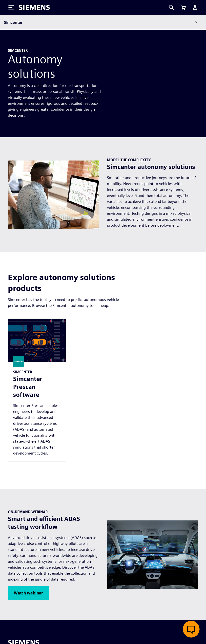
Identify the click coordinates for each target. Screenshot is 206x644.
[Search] (171, 7)
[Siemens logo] (34, 7)
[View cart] (183, 7)
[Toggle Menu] (11, 7)
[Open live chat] (191, 629)
